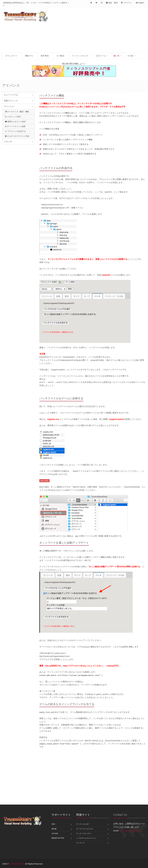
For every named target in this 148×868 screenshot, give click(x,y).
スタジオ (8, 142)
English (140, 3)
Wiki (53, 824)
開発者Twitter (58, 838)
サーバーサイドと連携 (15, 126)
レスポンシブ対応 (13, 117)
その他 (130, 56)
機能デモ (29, 56)
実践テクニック (11, 101)
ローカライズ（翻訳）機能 (17, 112)
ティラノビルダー (83, 824)
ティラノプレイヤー (84, 833)
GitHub (55, 833)
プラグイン (127, 3)
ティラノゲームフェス (85, 829)
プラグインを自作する (15, 131)
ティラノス (80, 843)
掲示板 (54, 829)
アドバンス (9, 106)
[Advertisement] (94, 32)
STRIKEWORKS (17, 864)
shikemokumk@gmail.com (131, 831)
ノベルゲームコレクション (86, 838)
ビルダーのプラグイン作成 (17, 136)
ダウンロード (11, 56)
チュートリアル (11, 95)
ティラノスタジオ (80, 56)
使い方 (116, 56)
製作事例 (45, 56)
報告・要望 (112, 3)
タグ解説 (60, 56)
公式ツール (101, 56)
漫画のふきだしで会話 (15, 122)
